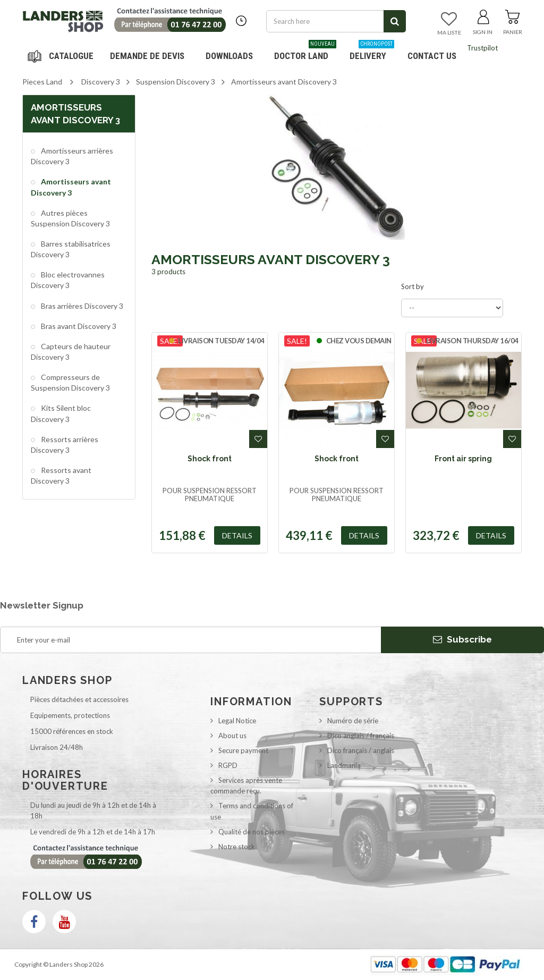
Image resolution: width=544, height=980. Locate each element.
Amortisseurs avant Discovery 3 (71, 187)
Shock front (210, 459)
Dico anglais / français (361, 736)
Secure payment (243, 750)
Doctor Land (305, 52)
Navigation (62, 56)
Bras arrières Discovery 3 (81, 306)
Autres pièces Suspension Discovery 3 (70, 218)
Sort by (413, 286)
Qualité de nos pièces (252, 832)
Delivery (372, 52)
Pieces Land (42, 82)
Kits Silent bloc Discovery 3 (61, 413)
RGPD (228, 765)
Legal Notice (237, 721)
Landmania (344, 765)
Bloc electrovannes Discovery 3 (68, 280)
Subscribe (462, 639)
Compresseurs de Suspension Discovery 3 (70, 382)
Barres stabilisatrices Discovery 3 (71, 249)
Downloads (229, 56)
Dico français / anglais (361, 750)
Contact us (432, 56)
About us (232, 736)
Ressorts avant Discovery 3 (61, 475)
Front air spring (463, 459)
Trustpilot (482, 48)
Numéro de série (353, 721)
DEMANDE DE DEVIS (147, 56)
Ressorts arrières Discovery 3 (65, 445)
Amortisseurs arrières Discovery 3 (72, 156)
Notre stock (237, 847)
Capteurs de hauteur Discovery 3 (71, 352)
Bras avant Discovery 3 (78, 326)
